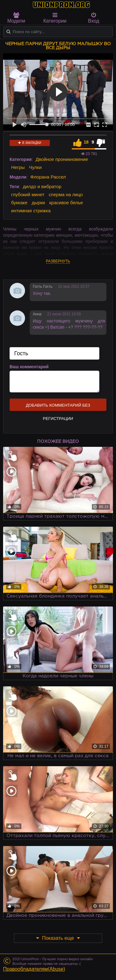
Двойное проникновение (62, 159)
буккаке (19, 203)
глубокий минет (28, 194)
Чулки (35, 167)
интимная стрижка (31, 211)
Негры (18, 167)
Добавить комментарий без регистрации (58, 407)
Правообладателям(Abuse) (34, 969)
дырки (39, 203)
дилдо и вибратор (42, 186)
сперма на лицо (66, 194)
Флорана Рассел (48, 177)
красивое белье (66, 203)
